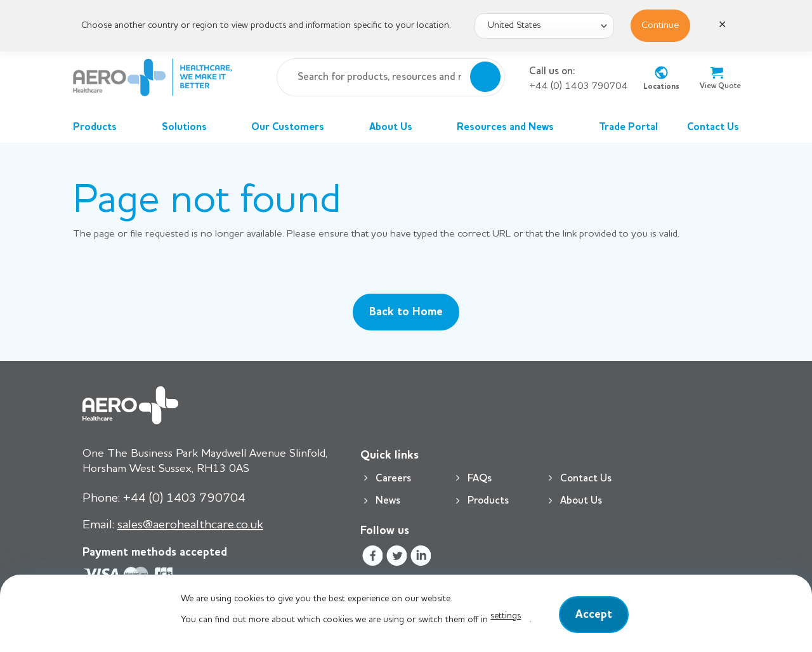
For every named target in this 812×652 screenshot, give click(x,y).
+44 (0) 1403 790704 (579, 86)
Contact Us (713, 127)
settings (506, 616)
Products (102, 127)
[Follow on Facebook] (372, 558)
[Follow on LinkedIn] (421, 558)
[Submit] (485, 77)
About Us (398, 127)
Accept (594, 615)
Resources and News (513, 127)
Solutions (192, 127)
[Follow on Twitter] (396, 558)
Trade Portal (628, 127)
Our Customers (295, 127)
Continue (660, 25)
